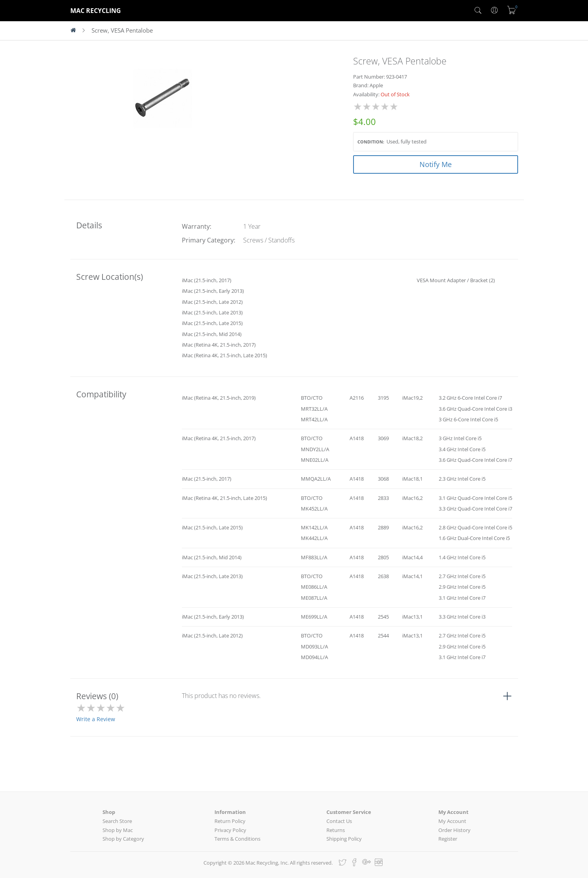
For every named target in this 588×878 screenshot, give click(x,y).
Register (448, 839)
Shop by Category (123, 839)
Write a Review (96, 719)
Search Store (117, 821)
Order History (454, 830)
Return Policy (230, 821)
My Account (452, 821)
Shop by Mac (118, 830)
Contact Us (339, 821)
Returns (336, 830)
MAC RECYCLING (96, 11)
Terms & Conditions (237, 839)
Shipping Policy (344, 839)
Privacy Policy (230, 830)
